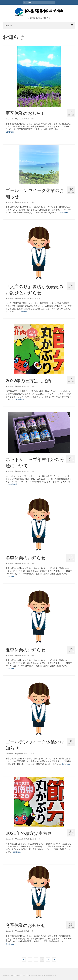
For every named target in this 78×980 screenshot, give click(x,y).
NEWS (27, 119)
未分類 (32, 298)
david (11, 119)
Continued (10, 132)
